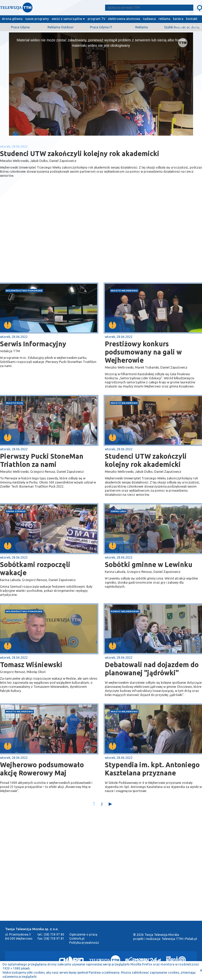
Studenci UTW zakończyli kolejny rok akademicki (146, 460)
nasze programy (37, 19)
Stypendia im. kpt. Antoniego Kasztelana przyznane (152, 769)
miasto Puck (14, 403)
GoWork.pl (77, 938)
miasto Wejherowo (124, 291)
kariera (178, 19)
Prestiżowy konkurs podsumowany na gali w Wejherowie (143, 352)
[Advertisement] (51, 242)
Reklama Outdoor (61, 27)
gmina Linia (118, 511)
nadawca (149, 19)
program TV (97, 19)
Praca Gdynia (20, 27)
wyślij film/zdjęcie (188, 26)
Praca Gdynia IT (101, 27)
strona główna (12, 19)
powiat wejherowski (125, 611)
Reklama (142, 27)
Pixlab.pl (191, 939)
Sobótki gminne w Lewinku (149, 564)
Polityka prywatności (84, 943)
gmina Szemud (16, 511)
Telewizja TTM (172, 939)
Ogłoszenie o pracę (83, 934)
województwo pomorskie (24, 291)
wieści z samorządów (67, 19)
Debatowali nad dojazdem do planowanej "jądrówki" (152, 669)
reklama (164, 19)
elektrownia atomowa (124, 19)
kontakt (192, 19)
